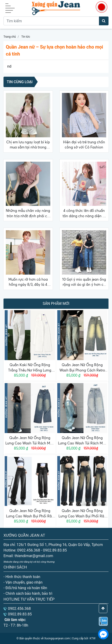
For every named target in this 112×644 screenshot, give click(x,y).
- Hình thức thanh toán (22, 577)
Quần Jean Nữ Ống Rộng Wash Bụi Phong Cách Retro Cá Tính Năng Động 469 (82, 368)
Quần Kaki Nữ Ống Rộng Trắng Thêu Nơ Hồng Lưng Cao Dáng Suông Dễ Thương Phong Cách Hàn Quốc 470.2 (30, 368)
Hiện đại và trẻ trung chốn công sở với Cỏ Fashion (84, 145)
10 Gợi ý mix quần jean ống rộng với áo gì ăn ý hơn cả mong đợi (84, 282)
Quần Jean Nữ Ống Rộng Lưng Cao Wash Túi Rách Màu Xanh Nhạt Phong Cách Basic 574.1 (82, 441)
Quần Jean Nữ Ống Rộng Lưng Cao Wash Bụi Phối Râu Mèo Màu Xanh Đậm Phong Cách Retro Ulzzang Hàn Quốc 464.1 (82, 514)
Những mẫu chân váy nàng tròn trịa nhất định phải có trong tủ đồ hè (28, 214)
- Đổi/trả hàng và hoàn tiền (25, 588)
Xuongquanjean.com (57, 638)
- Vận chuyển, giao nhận (23, 582)
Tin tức (26, 37)
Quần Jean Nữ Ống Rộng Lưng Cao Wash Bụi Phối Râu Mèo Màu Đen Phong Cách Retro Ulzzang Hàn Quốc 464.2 (30, 514)
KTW (93, 638)
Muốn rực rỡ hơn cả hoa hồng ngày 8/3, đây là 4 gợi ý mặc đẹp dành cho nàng (28, 282)
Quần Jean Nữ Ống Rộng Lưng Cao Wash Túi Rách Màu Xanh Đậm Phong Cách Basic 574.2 (30, 441)
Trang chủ (10, 37)
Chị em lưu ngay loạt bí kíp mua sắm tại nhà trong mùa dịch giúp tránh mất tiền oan (28, 145)
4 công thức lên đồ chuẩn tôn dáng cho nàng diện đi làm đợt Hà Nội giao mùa (84, 214)
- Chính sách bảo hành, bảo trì (28, 593)
